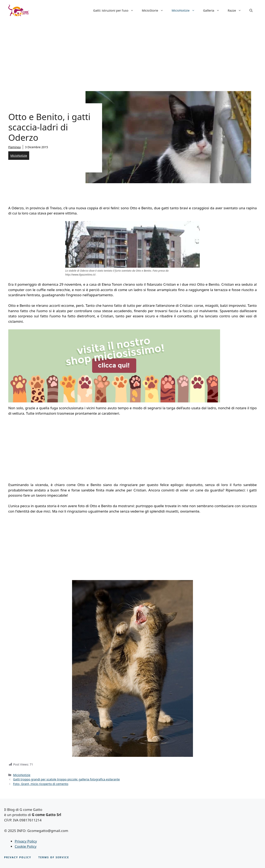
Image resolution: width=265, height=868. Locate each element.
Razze (237, 10)
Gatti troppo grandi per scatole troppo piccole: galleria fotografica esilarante (66, 779)
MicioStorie (155, 10)
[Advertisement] (132, 52)
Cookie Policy (26, 846)
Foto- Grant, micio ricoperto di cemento (41, 784)
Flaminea (14, 147)
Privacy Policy (26, 841)
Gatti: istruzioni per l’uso (115, 10)
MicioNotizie (185, 10)
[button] (251, 10)
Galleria (213, 10)
